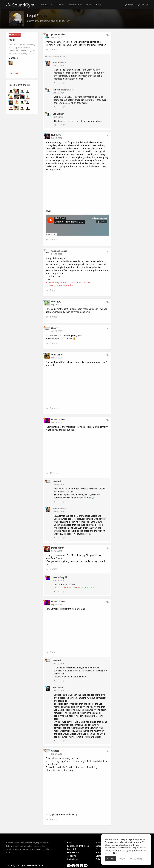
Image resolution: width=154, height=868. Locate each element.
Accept (110, 859)
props (53, 50)
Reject (123, 858)
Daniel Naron (58, 548)
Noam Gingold (58, 419)
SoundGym (20, 5)
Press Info (72, 849)
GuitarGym (72, 859)
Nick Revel (56, 135)
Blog (98, 5)
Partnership (101, 849)
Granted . (56, 328)
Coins (98, 856)
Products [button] (47, 5)
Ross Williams (59, 62)
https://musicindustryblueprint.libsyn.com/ (74, 587)
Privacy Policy (136, 858)
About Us (100, 843)
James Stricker (58, 34)
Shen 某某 (56, 302)
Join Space (15, 35)
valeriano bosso (59, 251)
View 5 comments (55, 56)
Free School (73, 852)
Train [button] (60, 5)
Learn (89, 5)
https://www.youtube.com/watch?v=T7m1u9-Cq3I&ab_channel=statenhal (68, 284)
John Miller (58, 688)
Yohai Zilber (57, 355)
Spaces (99, 846)
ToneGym (72, 856)
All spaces (14, 73)
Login (129, 5)
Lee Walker (58, 114)
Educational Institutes (78, 846)
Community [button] (75, 5)
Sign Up (143, 5)
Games (99, 852)
